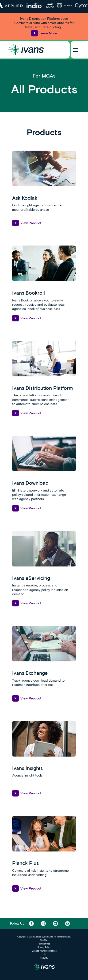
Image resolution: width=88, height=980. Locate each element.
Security (44, 958)
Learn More (44, 33)
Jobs (44, 954)
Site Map (44, 940)
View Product (27, 223)
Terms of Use (44, 944)
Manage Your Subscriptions (44, 951)
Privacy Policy (44, 947)
